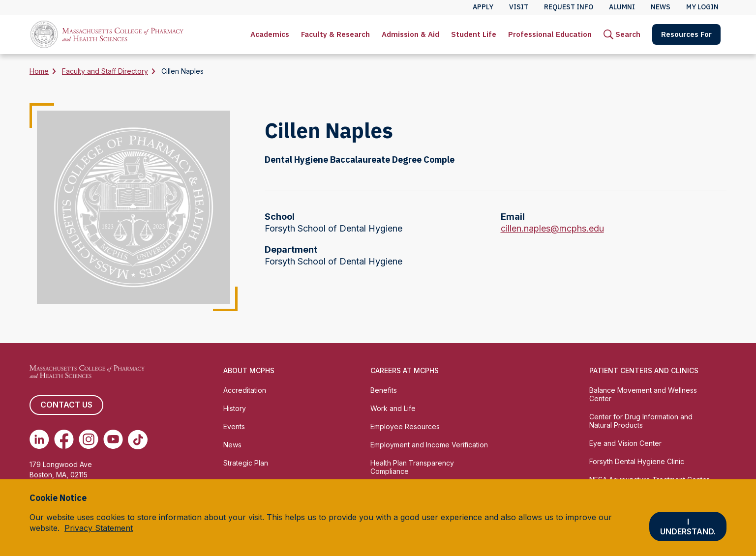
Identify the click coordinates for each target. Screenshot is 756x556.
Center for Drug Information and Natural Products (641, 421)
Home (39, 71)
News (232, 445)
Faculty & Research (335, 34)
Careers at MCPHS (405, 370)
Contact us (66, 405)
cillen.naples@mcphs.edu (552, 229)
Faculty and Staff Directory (105, 71)
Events (234, 426)
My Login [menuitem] (702, 7)
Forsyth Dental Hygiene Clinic (637, 461)
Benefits (384, 390)
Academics (270, 34)
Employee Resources (405, 426)
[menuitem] (270, 34)
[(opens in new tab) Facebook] (64, 439)
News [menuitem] (661, 7)
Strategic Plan (246, 463)
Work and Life (393, 408)
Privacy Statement (99, 528)
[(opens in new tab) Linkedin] (39, 439)
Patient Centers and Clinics (644, 370)
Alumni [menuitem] (622, 7)
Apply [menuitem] (483, 7)
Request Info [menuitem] (569, 7)
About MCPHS (249, 370)
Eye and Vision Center (625, 443)
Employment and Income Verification (429, 445)
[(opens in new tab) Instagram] (89, 439)
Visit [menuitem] (519, 7)
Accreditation (245, 390)
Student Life (474, 34)
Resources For (686, 34)
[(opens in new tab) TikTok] (138, 439)
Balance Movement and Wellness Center (643, 394)
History (235, 408)
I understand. (688, 527)
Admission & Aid (410, 34)
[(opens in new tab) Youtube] (113, 439)
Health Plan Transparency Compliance (412, 467)
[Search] (622, 34)
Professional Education (550, 34)
